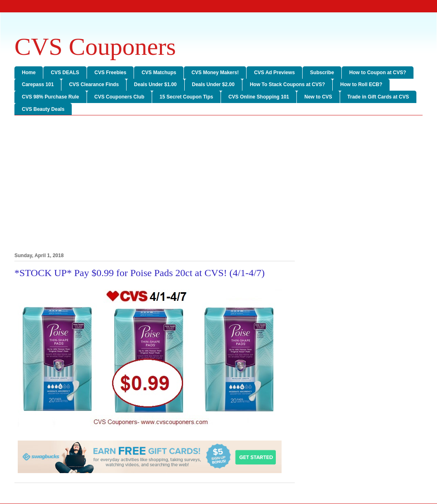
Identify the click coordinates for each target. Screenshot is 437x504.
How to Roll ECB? (361, 84)
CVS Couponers (95, 47)
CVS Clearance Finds (94, 84)
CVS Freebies (110, 73)
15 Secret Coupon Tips (186, 97)
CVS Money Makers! (215, 73)
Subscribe (322, 73)
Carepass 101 (38, 84)
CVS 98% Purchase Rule (51, 97)
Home (29, 73)
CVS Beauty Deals (43, 109)
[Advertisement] (218, 185)
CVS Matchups (159, 73)
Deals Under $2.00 (213, 84)
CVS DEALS (65, 73)
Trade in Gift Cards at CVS (378, 97)
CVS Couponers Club (119, 97)
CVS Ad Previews (274, 73)
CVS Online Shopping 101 (259, 97)
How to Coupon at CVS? (378, 73)
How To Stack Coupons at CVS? (287, 84)
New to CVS (318, 97)
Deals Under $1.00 (155, 84)
